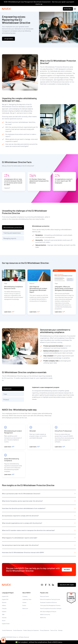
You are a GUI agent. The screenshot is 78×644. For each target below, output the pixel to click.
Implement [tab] (7, 389)
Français (4, 608)
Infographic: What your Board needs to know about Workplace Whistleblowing (64, 288)
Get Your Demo (68, 9)
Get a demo (67, 570)
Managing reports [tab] (10, 238)
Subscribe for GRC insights (67, 585)
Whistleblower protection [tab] (13, 227)
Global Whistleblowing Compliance (12, 460)
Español (4, 612)
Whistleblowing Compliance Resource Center (13, 287)
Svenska (4, 618)
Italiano (4, 605)
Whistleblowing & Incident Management (13, 432)
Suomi (4, 621)
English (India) (6, 624)
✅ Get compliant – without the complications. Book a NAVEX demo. (39, 642)
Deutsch (4, 602)
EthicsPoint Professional (63, 431)
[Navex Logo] (7, 9)
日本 (3, 614)
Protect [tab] (6, 400)
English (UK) (5, 599)
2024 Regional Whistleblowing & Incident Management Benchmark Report (38, 289)
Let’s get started (8, 39)
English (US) (5, 596)
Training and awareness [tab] (12, 233)
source (7, 188)
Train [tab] (5, 394)
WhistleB (33, 431)
